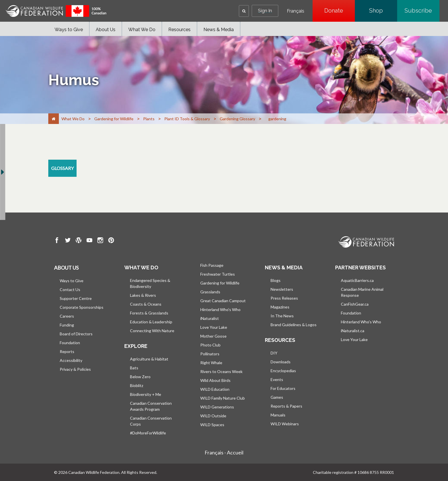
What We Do (142, 30)
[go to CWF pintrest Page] (111, 241)
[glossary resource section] (62, 168)
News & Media (219, 30)
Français (296, 11)
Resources (179, 30)
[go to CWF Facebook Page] (57, 241)
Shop (383, 11)
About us (66, 268)
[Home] (54, 119)
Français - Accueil (224, 452)
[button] (244, 11)
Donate (340, 11)
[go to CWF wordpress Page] (79, 241)
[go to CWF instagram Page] (100, 241)
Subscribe (422, 11)
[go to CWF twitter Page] (68, 241)
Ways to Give (69, 30)
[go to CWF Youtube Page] (89, 241)
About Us (106, 30)
